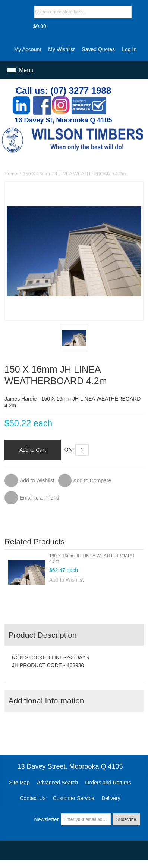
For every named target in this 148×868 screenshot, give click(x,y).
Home (11, 174)
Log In (129, 49)
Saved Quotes (98, 49)
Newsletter (47, 819)
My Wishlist (61, 49)
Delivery (111, 798)
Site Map (19, 783)
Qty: (69, 449)
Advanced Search (58, 783)
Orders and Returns (108, 783)
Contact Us (33, 798)
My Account (28, 49)
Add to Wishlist (67, 580)
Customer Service (74, 798)
